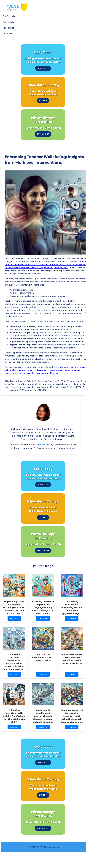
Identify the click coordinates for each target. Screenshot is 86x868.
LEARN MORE (43, 134)
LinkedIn (40, 445)
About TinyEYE (9, 34)
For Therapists (10, 16)
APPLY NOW (43, 68)
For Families (8, 28)
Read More (15, 619)
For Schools (8, 22)
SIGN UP (43, 101)
